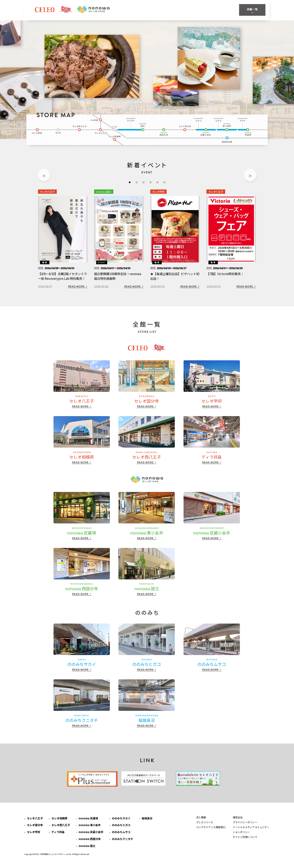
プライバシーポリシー (245, 825)
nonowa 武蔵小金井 (206, 132)
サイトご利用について (245, 840)
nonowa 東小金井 (227, 127)
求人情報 (201, 820)
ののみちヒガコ (218, 119)
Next (250, 175)
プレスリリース (204, 825)
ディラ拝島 (96, 119)
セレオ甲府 (37, 131)
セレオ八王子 (101, 131)
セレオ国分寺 (185, 129)
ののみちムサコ (199, 119)
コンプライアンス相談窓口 (211, 830)
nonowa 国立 (143, 127)
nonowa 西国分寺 (164, 132)
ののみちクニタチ (131, 119)
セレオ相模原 (116, 139)
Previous (44, 175)
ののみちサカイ (242, 119)
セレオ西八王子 (79, 129)
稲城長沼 (227, 140)
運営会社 (238, 820)
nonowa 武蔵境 (248, 132)
